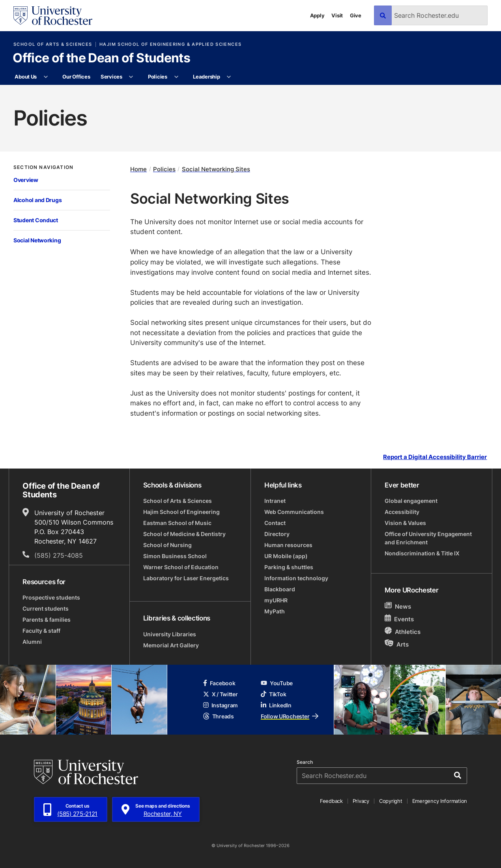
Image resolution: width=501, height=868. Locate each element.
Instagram (221, 705)
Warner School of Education (181, 567)
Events (399, 619)
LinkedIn (276, 705)
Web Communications (294, 512)
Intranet (275, 501)
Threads (219, 716)
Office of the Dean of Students (101, 58)
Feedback (331, 801)
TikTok (273, 694)
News (398, 606)
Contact (275, 523)
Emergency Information (440, 801)
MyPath (275, 611)
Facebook (219, 683)
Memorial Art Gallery (171, 645)
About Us (26, 77)
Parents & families (47, 620)
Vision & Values (405, 523)
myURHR (276, 600)
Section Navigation (43, 167)
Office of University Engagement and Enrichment (428, 538)
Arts (397, 644)
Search (305, 762)
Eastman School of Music (177, 523)
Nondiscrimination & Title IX (422, 553)
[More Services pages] (131, 77)
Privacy (361, 801)
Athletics (403, 631)
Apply (317, 15)
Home (138, 169)
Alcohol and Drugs (37, 200)
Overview (26, 180)
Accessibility (402, 512)
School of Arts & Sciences (53, 44)
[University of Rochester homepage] (53, 16)
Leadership (206, 77)
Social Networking (37, 240)
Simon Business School (175, 556)
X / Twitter (221, 694)
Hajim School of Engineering (181, 512)
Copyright (391, 801)
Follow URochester (290, 716)
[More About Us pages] (46, 77)
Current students (46, 608)
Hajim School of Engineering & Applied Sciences (170, 44)
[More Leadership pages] (229, 77)
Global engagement (411, 501)
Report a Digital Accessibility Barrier (435, 457)
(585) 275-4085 (59, 555)
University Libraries (170, 634)
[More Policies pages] (176, 77)
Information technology (296, 578)
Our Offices (76, 77)
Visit (337, 15)
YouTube (277, 683)
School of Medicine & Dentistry (184, 534)
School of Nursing (167, 545)
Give (356, 15)
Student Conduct (36, 220)
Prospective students (51, 597)
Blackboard (280, 589)
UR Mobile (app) (286, 556)
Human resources (288, 545)
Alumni (32, 642)
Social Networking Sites (216, 169)
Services (111, 77)
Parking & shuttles (289, 567)
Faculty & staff (41, 631)
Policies (158, 77)
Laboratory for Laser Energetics (186, 578)
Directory (277, 534)
